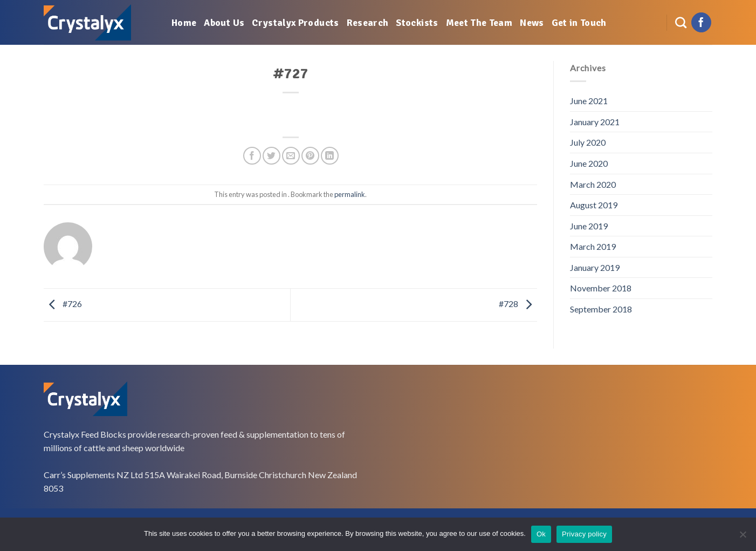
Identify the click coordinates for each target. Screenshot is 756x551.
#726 (63, 304)
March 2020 (593, 184)
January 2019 (595, 267)
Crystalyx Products (295, 23)
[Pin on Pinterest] (310, 156)
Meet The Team (479, 23)
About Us (224, 23)
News (532, 23)
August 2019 (594, 205)
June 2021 (589, 101)
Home (184, 23)
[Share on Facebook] (252, 156)
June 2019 (589, 226)
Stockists (417, 23)
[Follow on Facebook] (701, 23)
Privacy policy (584, 534)
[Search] (681, 22)
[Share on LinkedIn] (330, 156)
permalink (350, 194)
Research (368, 23)
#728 (518, 304)
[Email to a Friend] (291, 156)
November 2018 (601, 288)
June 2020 (589, 163)
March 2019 (593, 246)
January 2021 (595, 122)
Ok (541, 534)
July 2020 (588, 142)
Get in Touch (579, 23)
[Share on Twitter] (272, 156)
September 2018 (601, 309)
